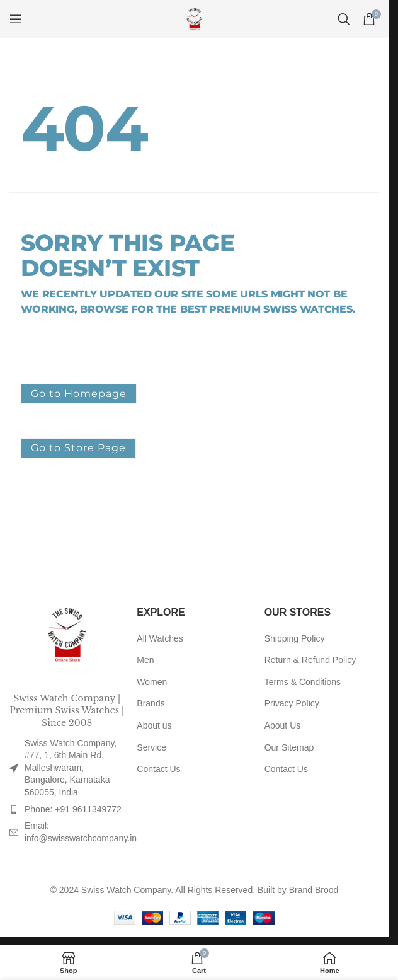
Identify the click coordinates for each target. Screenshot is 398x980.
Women (152, 682)
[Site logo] (195, 18)
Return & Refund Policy (310, 660)
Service (151, 747)
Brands (151, 703)
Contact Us (158, 769)
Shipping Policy (295, 638)
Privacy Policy (292, 703)
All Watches (160, 638)
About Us (283, 725)
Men (145, 660)
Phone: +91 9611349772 (73, 809)
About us (154, 725)
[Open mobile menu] (16, 19)
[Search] (344, 19)
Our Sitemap (289, 747)
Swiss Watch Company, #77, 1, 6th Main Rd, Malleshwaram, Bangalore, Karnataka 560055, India (71, 768)
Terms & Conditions (303, 682)
